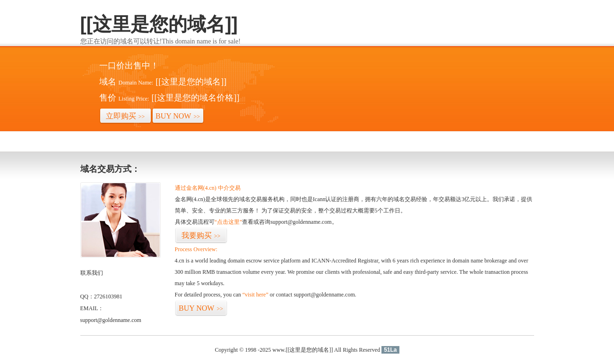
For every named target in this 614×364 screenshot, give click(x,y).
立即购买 (125, 116)
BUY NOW (178, 116)
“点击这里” (229, 222)
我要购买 (201, 235)
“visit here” (255, 295)
